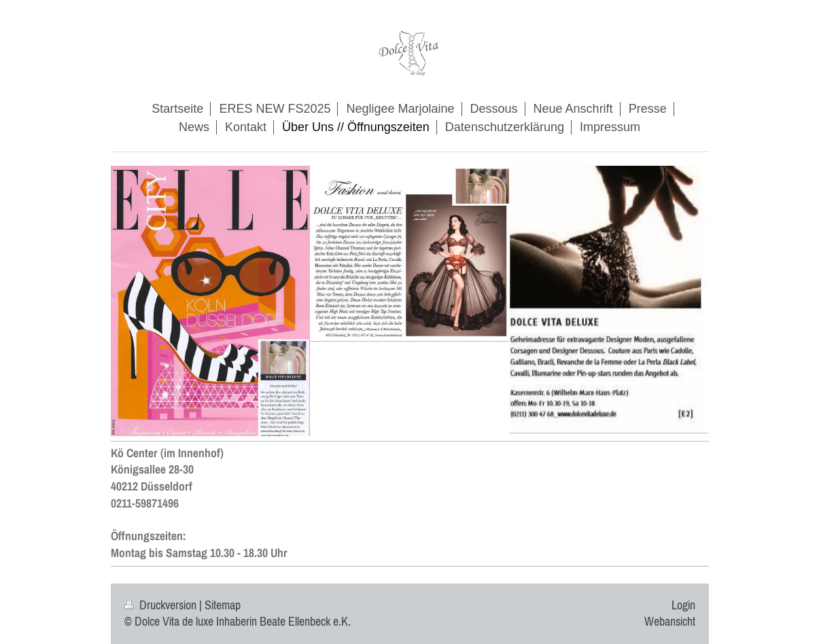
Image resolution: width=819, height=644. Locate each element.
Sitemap (223, 605)
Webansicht (670, 622)
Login (683, 605)
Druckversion (162, 605)
